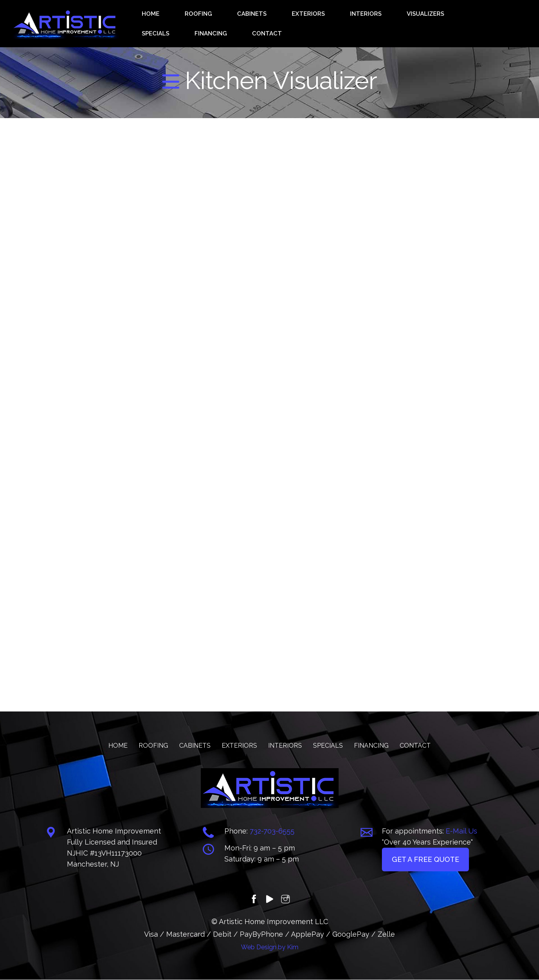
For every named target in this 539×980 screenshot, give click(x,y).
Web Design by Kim (270, 948)
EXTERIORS (285, 24)
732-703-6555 (272, 831)
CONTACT (489, 24)
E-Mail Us (461, 831)
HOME (179, 24)
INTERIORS (325, 24)
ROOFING (209, 24)
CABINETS (245, 24)
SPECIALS (411, 24)
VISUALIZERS (369, 24)
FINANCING (450, 24)
